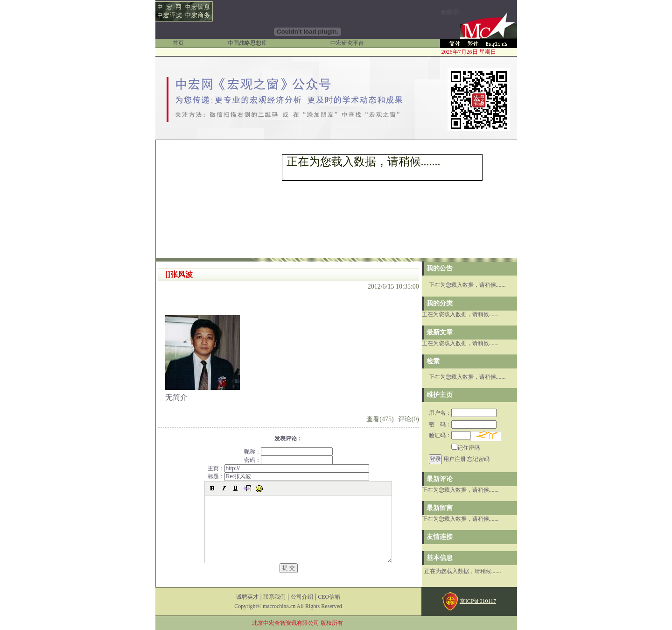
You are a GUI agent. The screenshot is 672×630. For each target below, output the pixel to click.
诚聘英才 (247, 597)
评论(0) (408, 419)
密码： (288, 460)
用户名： (463, 413)
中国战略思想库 (247, 43)
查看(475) (380, 419)
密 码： (463, 425)
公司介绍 (302, 597)
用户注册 (455, 459)
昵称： (288, 452)
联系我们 (274, 597)
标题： (288, 476)
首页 (178, 43)
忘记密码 (478, 459)
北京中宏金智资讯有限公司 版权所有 (297, 623)
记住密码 (465, 448)
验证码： (450, 435)
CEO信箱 (329, 597)
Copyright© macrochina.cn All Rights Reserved (288, 606)
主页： (288, 468)
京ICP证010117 (478, 601)
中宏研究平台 (347, 43)
